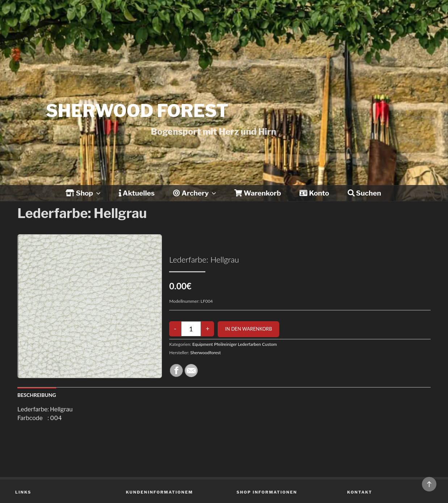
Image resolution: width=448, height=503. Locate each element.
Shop (84, 193)
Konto (314, 193)
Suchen (364, 193)
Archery (195, 193)
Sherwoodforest (205, 353)
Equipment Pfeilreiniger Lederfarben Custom (235, 344)
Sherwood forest (137, 111)
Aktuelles (137, 193)
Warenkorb (258, 193)
